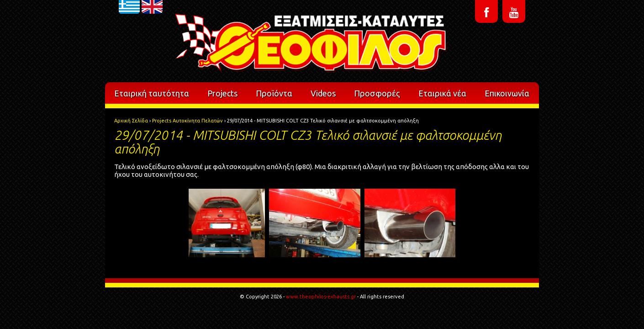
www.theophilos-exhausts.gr (321, 297)
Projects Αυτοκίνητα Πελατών (187, 121)
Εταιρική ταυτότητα (152, 93)
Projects (222, 93)
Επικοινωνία (507, 93)
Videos (323, 93)
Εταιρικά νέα (442, 93)
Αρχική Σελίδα (131, 121)
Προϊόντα (274, 93)
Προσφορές (377, 93)
